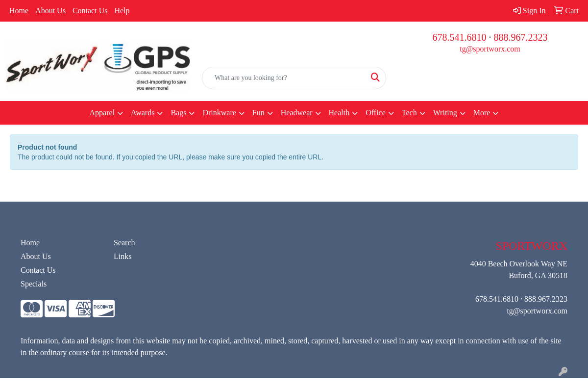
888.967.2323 (521, 37)
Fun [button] (258, 113)
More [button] (482, 113)
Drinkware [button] (219, 113)
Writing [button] (445, 113)
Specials (34, 284)
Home (19, 11)
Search (124, 243)
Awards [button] (143, 113)
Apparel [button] (102, 113)
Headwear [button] (297, 113)
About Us (50, 11)
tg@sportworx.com (490, 49)
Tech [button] (409, 113)
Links (122, 256)
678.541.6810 (460, 37)
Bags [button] (178, 113)
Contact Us (90, 11)
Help (122, 11)
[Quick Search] (284, 78)
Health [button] (339, 113)
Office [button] (376, 113)
